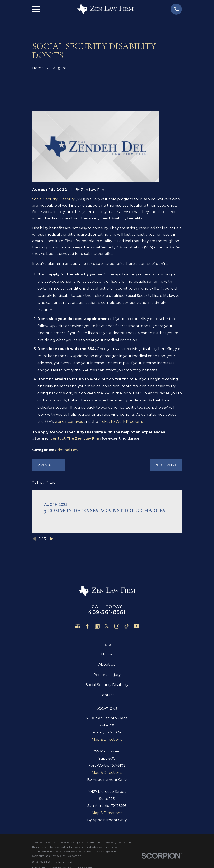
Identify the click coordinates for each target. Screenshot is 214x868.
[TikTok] (127, 626)
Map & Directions (107, 739)
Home (107, 654)
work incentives (69, 421)
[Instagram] (117, 626)
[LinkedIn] (97, 626)
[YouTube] (136, 626)
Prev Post (48, 465)
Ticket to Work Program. (121, 421)
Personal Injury (107, 675)
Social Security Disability (53, 199)
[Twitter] (107, 626)
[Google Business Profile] (78, 626)
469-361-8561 (107, 612)
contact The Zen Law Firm (75, 438)
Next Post (166, 465)
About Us (107, 664)
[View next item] (51, 539)
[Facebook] (87, 626)
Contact (107, 695)
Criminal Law (67, 450)
